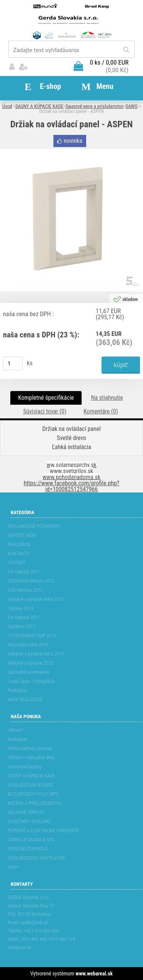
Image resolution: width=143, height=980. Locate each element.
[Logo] (71, 21)
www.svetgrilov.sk (71, 471)
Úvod (7, 106)
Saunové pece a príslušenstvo (95, 106)
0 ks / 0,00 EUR (109, 62)
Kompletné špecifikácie (46, 398)
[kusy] (13, 363)
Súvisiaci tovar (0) (45, 411)
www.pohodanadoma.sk (72, 477)
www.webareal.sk (94, 974)
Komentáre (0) (101, 411)
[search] (126, 50)
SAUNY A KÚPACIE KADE (39, 106)
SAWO (132, 106)
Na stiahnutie (107, 398)
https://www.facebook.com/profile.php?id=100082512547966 (71, 486)
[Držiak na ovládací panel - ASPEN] (71, 152)
